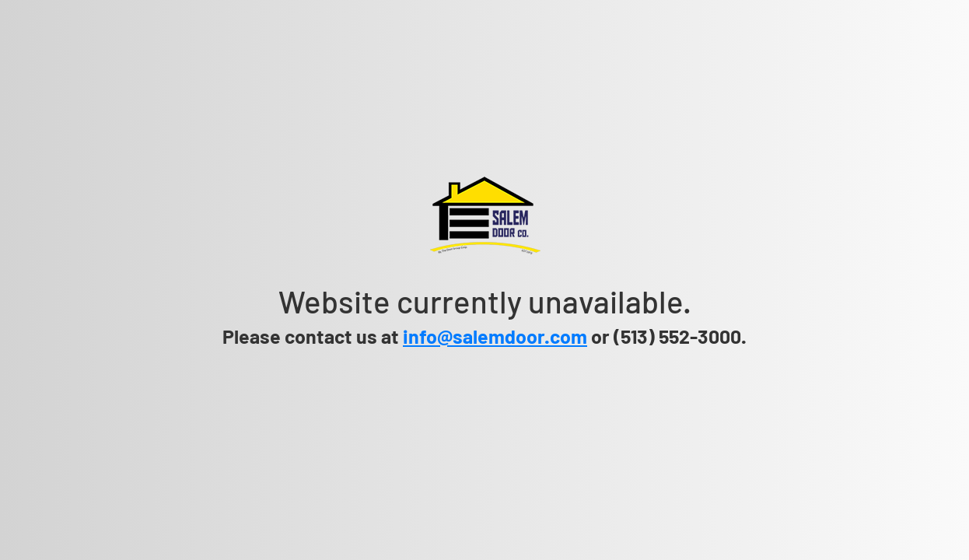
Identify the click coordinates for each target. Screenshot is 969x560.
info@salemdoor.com (495, 336)
